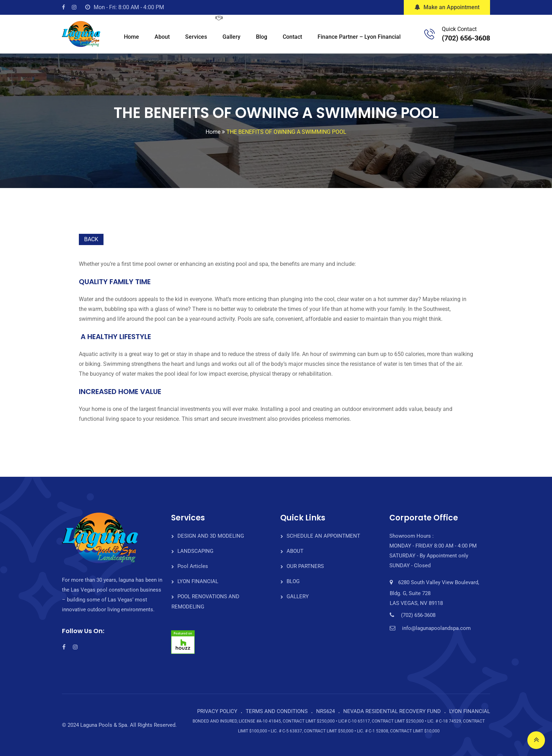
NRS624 (325, 711)
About (162, 37)
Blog (262, 37)
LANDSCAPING (195, 551)
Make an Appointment (447, 7)
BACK (91, 239)
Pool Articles (193, 566)
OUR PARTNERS (305, 566)
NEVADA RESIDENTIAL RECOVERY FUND (392, 711)
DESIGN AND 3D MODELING (211, 536)
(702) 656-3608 (466, 38)
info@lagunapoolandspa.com (436, 628)
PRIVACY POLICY (217, 711)
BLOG (293, 581)
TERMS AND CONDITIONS (277, 711)
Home (131, 37)
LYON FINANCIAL (198, 581)
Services (196, 37)
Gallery (231, 37)
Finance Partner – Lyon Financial (359, 37)
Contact (292, 37)
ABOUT (295, 551)
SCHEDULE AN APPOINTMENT (323, 536)
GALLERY (298, 596)
